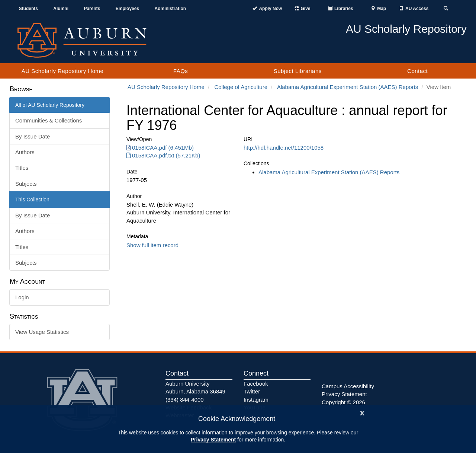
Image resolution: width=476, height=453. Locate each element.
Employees (127, 9)
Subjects (26, 184)
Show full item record (152, 245)
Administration (170, 9)
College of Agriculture (241, 87)
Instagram (256, 400)
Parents (92, 9)
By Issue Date (33, 136)
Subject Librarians (298, 71)
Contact (417, 71)
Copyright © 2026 (343, 402)
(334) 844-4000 (185, 400)
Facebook (256, 384)
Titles (22, 168)
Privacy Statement (213, 440)
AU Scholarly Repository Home (63, 71)
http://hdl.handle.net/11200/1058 (284, 148)
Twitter (252, 391)
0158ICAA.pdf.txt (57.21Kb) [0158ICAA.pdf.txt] (163, 155)
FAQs (181, 71)
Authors (25, 152)
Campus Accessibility (348, 386)
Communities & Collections (49, 120)
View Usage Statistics (42, 332)
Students (28, 9)
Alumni (61, 9)
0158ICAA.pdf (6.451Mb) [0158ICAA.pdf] (160, 148)
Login (22, 297)
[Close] (362, 412)
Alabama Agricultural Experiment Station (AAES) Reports (348, 87)
